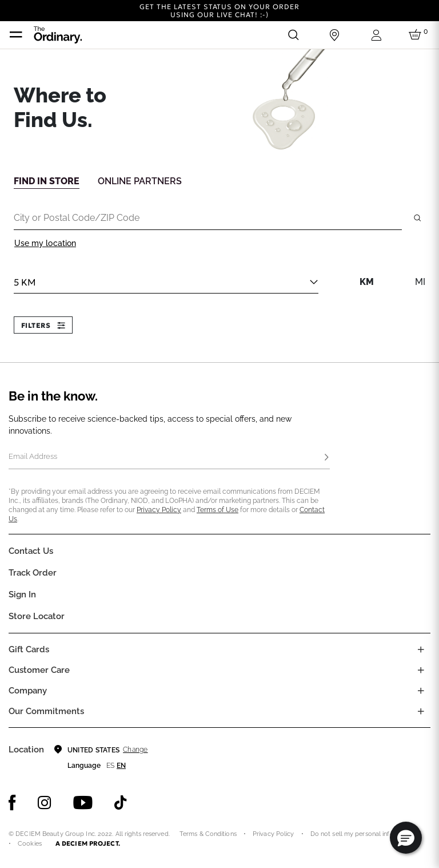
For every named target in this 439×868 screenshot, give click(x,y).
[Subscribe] (326, 458)
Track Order (33, 573)
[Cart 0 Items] (417, 35)
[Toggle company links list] (421, 691)
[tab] (47, 181)
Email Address (33, 456)
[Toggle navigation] (16, 35)
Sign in (22, 594)
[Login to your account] (376, 35)
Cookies (30, 844)
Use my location (45, 243)
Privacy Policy (159, 510)
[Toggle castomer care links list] (421, 670)
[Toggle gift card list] (421, 649)
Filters (43, 325)
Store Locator (37, 616)
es (110, 766)
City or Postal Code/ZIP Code (77, 217)
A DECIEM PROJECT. (88, 843)
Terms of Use (217, 510)
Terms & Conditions (208, 834)
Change (135, 750)
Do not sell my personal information (364, 834)
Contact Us (31, 551)
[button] (406, 838)
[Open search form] (293, 35)
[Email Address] (169, 458)
